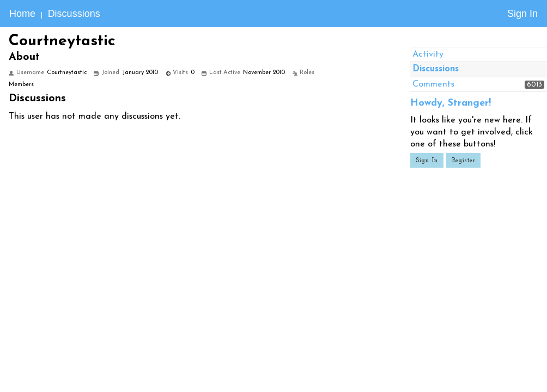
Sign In (522, 14)
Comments (433, 84)
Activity (428, 54)
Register (463, 161)
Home (22, 14)
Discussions (74, 14)
